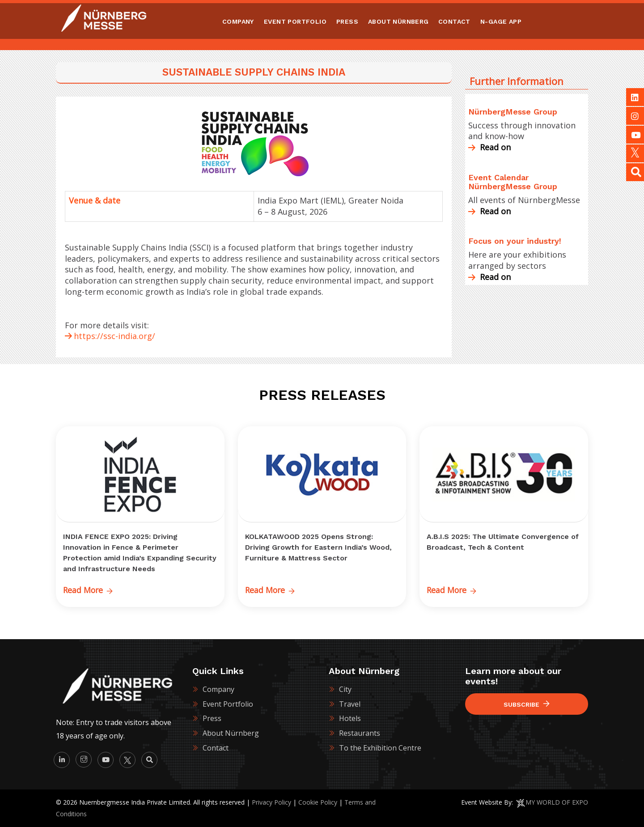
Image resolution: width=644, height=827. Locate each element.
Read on (489, 147)
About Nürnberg (231, 733)
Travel (350, 704)
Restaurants (360, 733)
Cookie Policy (318, 802)
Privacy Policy (271, 802)
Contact (216, 748)
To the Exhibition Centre (380, 748)
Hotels (350, 718)
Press (212, 718)
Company (218, 689)
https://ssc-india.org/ (114, 336)
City (345, 689)
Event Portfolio (228, 704)
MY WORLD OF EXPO (557, 802)
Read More (89, 590)
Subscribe (527, 704)
